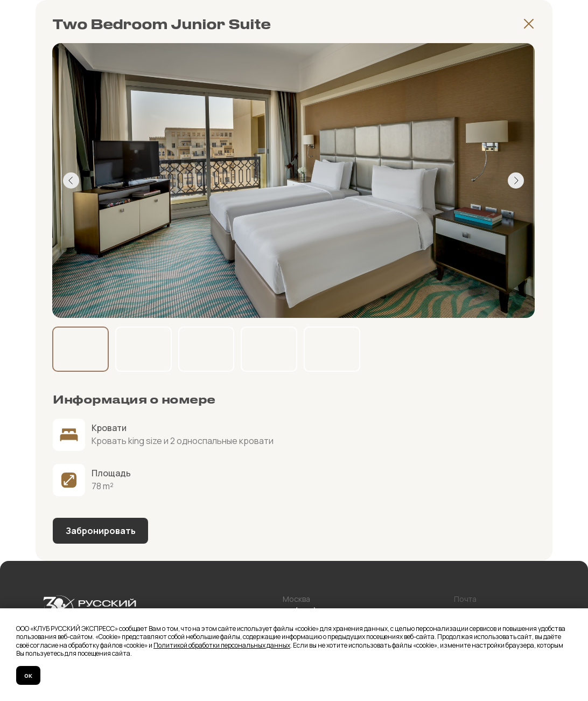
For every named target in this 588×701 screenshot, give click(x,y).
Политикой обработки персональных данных (222, 645)
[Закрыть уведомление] (580, 616)
